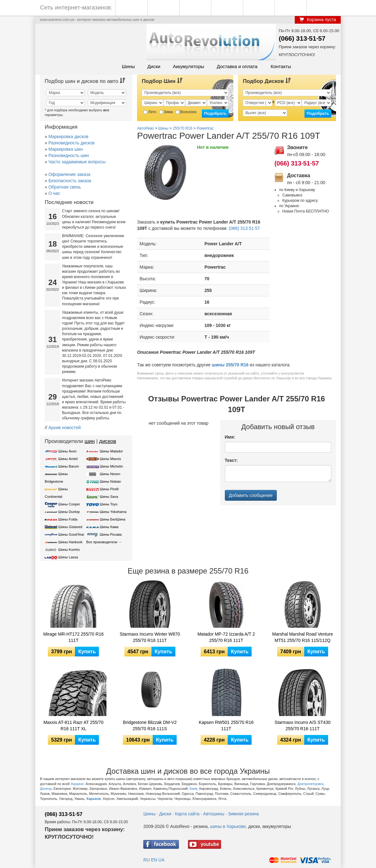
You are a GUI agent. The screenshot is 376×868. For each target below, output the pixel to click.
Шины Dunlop (69, 512)
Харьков (94, 799)
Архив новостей (65, 428)
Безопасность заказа (70, 181)
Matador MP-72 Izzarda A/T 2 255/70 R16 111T (226, 637)
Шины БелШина (113, 519)
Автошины (214, 814)
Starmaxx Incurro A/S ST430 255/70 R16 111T (302, 725)
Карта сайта (187, 814)
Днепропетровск (310, 784)
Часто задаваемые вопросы (77, 162)
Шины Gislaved (70, 527)
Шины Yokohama (113, 512)
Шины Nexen (110, 474)
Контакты (281, 66)
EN (154, 860)
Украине (77, 784)
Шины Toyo (109, 504)
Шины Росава (111, 534)
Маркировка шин (66, 149)
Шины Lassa (68, 557)
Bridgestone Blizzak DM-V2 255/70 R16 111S (150, 725)
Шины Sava (109, 497)
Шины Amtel (68, 459)
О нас (54, 193)
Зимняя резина (243, 814)
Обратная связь (65, 187)
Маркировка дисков (68, 137)
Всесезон (186, 112)
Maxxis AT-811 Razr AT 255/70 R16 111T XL (74, 725)
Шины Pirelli (109, 489)
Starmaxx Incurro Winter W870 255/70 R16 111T (150, 637)
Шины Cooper (69, 504)
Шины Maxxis (111, 459)
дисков (108, 441)
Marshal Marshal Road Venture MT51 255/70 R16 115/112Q (302, 637)
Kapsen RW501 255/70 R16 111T (226, 725)
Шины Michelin (111, 466)
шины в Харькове (228, 826)
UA (161, 860)
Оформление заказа (69, 174)
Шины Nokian (111, 481)
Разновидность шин (69, 155)
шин (90, 441)
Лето (150, 112)
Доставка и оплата (237, 66)
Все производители (102, 542)
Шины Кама (109, 527)
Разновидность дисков (71, 143)
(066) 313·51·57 (302, 38)
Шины (128, 66)
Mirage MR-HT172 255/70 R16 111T (74, 637)
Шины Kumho (69, 550)
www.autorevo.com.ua (57, 20)
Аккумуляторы (188, 66)
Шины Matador (111, 451)
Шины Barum (69, 466)
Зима (166, 112)
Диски (154, 66)
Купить (87, 652)
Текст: (231, 460)
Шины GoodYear (71, 534)
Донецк (46, 789)
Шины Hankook (70, 542)
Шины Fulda (68, 519)
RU (146, 860)
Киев (194, 789)
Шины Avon (67, 451)
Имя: (230, 437)
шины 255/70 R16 (230, 365)
